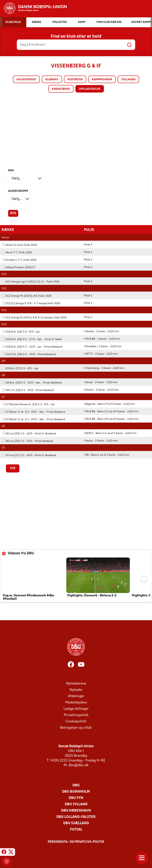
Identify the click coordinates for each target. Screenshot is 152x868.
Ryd (13, 213)
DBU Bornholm (76, 792)
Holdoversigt (26, 80)
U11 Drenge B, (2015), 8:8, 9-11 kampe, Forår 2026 (35, 318)
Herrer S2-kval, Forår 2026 (20, 245)
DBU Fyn (76, 798)
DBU (76, 785)
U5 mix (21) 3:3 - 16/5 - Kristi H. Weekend (29, 455)
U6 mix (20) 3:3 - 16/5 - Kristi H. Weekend (29, 434)
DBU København (76, 810)
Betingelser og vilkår (76, 728)
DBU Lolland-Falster (76, 817)
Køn (11, 171)
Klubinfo (52, 80)
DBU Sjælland (76, 823)
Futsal (76, 829)
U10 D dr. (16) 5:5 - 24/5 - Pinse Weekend (29, 354)
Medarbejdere (76, 702)
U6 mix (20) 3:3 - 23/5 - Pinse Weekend (28, 441)
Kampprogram (102, 80)
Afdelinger (76, 696)
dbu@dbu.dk (78, 765)
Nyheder (76, 690)
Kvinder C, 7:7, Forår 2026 (19, 260)
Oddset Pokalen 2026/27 (19, 267)
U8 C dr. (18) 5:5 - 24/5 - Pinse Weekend (28, 390)
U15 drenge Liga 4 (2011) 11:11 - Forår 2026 (31, 282)
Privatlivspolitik (76, 715)
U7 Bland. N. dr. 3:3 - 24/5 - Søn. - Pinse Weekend (34, 412)
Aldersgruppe (18, 191)
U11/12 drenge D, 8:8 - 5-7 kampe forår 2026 (31, 303)
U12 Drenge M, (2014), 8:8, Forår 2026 (27, 296)
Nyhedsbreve (76, 683)
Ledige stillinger (76, 709)
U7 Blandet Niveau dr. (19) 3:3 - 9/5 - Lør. (29, 404)
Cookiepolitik (76, 721)
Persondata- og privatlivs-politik (76, 842)
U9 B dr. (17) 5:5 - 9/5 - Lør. (20, 368)
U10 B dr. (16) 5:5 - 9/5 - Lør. (21, 332)
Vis (13, 468)
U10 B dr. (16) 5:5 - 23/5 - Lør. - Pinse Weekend (32, 347)
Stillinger (128, 80)
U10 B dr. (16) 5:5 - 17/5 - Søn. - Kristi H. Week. (32, 339)
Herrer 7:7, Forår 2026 (17, 252)
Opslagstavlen (90, 89)
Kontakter (75, 80)
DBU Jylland (76, 804)
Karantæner (61, 89)
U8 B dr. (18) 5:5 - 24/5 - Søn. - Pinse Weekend (32, 383)
